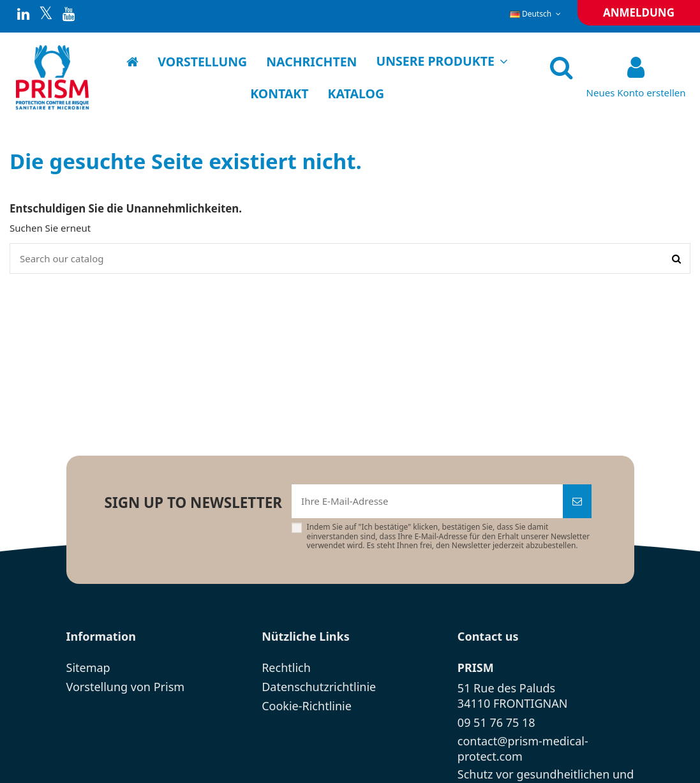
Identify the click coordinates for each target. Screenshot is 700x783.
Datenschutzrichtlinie (319, 687)
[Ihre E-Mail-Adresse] (427, 501)
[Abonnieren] (577, 501)
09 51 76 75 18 (496, 722)
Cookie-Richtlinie (307, 706)
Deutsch (537, 14)
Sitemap (88, 667)
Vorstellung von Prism (126, 687)
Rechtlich (286, 667)
